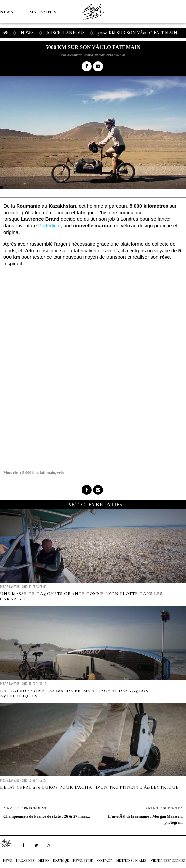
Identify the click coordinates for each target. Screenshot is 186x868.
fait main (47, 473)
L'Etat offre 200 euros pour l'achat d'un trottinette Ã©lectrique (89, 787)
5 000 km (30, 473)
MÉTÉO (8, 58)
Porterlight (49, 226)
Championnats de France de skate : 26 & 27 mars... (47, 816)
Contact (105, 861)
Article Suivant (163, 808)
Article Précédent (26, 808)
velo (61, 473)
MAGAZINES (43, 12)
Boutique (36, 58)
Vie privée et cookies (168, 861)
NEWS (6, 12)
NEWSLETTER (83, 861)
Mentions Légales (131, 861)
